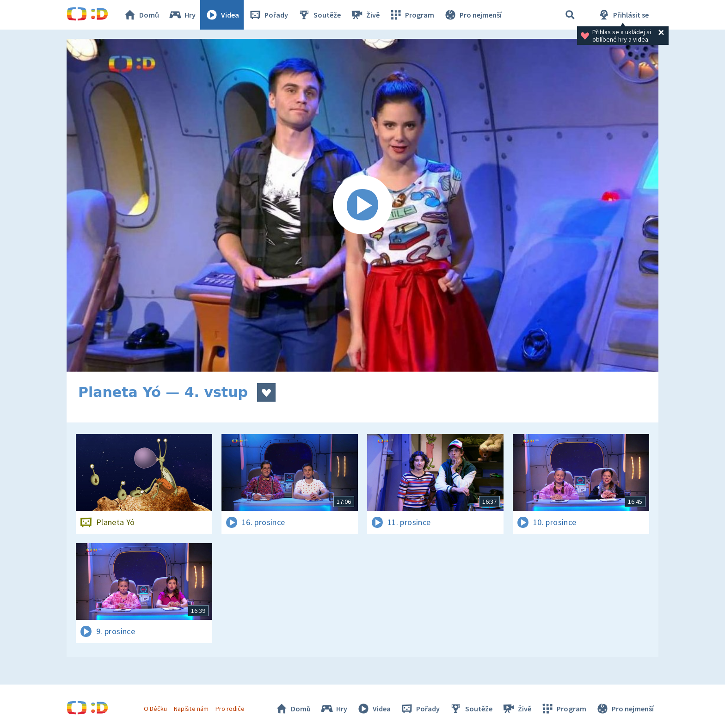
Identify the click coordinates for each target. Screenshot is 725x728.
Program (412, 15)
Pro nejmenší (473, 15)
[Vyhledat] (570, 15)
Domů (141, 15)
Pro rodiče (230, 709)
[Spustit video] (362, 205)
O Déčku (155, 709)
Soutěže (319, 15)
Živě (365, 15)
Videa (222, 15)
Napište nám (191, 709)
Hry (182, 15)
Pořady (268, 15)
